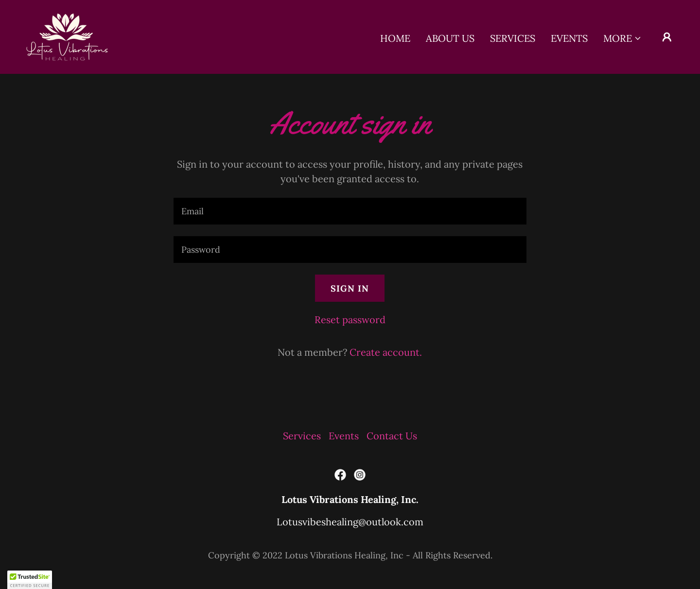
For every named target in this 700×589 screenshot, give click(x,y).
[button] (622, 38)
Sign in (350, 288)
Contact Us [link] (392, 436)
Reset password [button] (350, 320)
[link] (67, 36)
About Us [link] (450, 38)
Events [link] (569, 38)
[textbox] (350, 211)
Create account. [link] (386, 352)
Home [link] (395, 38)
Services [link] (513, 38)
